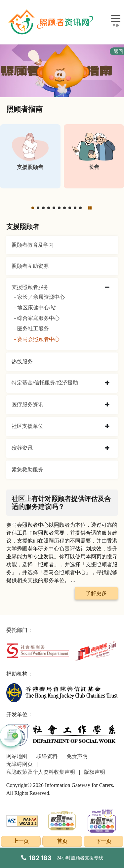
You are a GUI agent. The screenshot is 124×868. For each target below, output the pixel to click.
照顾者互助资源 (30, 266)
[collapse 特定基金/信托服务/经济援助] (107, 383)
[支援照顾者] (30, 156)
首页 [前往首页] (62, 841)
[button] (33, 208)
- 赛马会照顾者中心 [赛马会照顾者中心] (37, 339)
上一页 (21, 841)
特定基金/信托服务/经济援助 (45, 383)
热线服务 (22, 362)
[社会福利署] (38, 650)
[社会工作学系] (62, 735)
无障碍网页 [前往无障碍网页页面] (20, 764)
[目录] (116, 19)
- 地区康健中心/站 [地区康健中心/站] (35, 308)
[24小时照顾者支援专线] (62, 858)
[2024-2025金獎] (62, 820)
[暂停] (90, 208)
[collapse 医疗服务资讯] (107, 405)
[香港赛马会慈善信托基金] (62, 692)
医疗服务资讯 (27, 404)
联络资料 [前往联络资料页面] (47, 756)
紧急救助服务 (27, 470)
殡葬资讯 (22, 448)
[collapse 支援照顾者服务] (107, 288)
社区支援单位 (27, 426)
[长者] (94, 156)
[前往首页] (52, 22)
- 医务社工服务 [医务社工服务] (32, 329)
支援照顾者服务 (30, 287)
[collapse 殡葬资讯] (107, 448)
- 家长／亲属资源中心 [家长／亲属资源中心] (40, 297)
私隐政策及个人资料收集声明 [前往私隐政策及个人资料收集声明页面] (41, 772)
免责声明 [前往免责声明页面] (77, 756)
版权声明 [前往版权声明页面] (95, 772)
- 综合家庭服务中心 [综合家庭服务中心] (37, 318)
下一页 (103, 841)
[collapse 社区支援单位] (107, 427)
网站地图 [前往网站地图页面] (17, 756)
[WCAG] (22, 820)
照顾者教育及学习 (33, 245)
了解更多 (96, 593)
